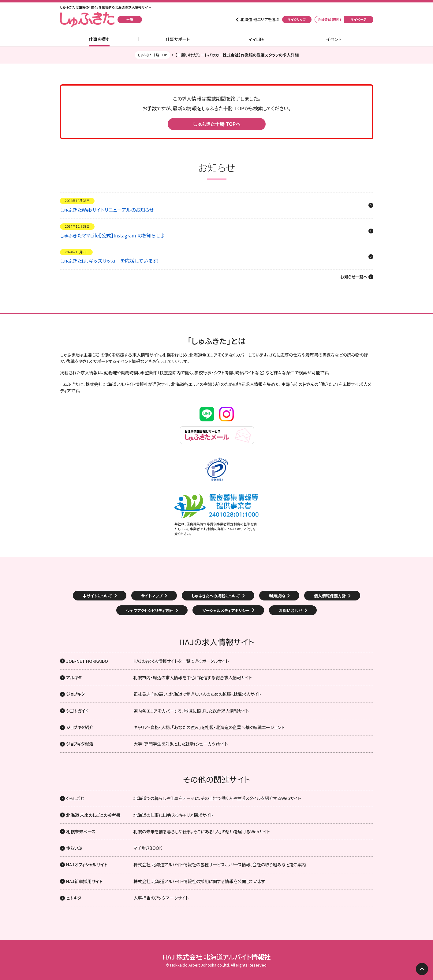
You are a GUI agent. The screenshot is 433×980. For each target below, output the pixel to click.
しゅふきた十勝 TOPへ (217, 124)
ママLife (256, 39)
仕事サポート (178, 39)
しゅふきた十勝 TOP (152, 55)
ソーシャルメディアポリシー (226, 610)
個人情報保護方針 (330, 596)
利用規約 (277, 596)
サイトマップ (152, 596)
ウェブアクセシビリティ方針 (150, 610)
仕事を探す (99, 39)
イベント (334, 39)
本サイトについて (97, 596)
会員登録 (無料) (329, 19)
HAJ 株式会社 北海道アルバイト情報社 (216, 957)
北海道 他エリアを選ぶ (260, 20)
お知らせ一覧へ (354, 277)
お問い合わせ (291, 610)
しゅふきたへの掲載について (216, 596)
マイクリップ (297, 19)
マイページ (359, 19)
